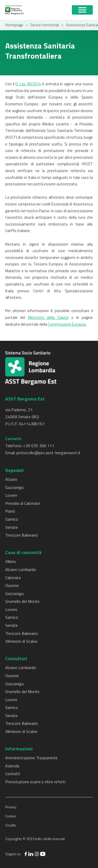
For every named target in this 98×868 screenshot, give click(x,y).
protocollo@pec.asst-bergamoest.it (48, 453)
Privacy (11, 807)
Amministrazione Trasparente (31, 758)
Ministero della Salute (48, 317)
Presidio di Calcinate (23, 503)
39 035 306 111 (40, 446)
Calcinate (13, 578)
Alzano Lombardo (21, 569)
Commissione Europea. (67, 324)
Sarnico (12, 519)
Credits (11, 825)
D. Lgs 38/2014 (28, 84)
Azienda (12, 766)
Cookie (11, 816)
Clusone (12, 585)
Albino (11, 561)
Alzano (11, 479)
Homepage (14, 25)
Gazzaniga (14, 487)
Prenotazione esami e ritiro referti (35, 782)
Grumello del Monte (22, 601)
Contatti (13, 774)
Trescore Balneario (22, 535)
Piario (10, 511)
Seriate (11, 527)
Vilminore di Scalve (21, 641)
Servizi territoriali (45, 25)
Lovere (11, 495)
